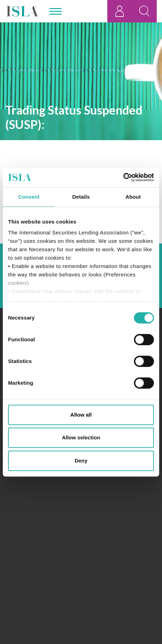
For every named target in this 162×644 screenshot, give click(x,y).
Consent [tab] (29, 197)
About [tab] (133, 197)
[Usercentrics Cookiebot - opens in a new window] (123, 177)
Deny (81, 461)
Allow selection (81, 437)
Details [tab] (81, 197)
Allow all (81, 415)
